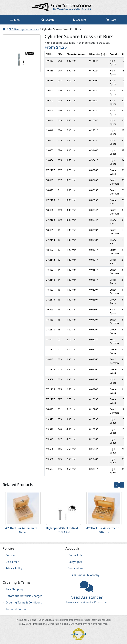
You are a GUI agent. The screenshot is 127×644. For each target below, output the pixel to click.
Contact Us (75, 555)
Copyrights (75, 562)
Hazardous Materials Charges (24, 596)
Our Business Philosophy (84, 575)
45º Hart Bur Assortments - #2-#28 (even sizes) (35, 528)
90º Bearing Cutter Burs (24, 29)
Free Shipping (14, 589)
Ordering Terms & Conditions (24, 602)
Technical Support (17, 609)
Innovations (76, 568)
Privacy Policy (14, 568)
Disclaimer (12, 562)
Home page (63, 8)
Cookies (11, 555)
